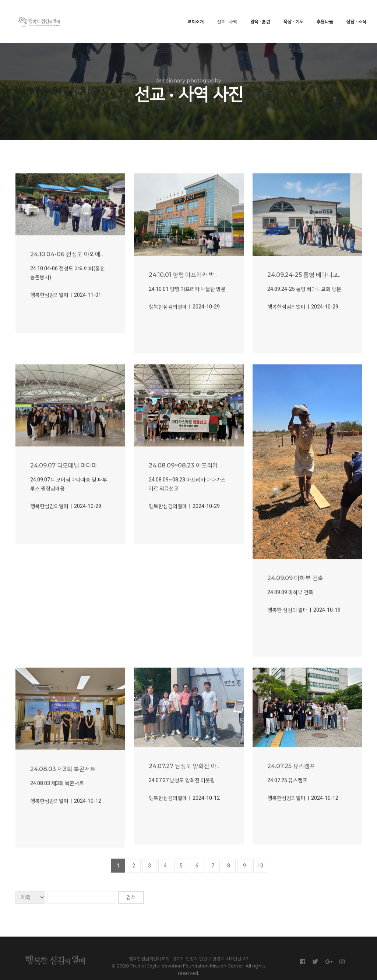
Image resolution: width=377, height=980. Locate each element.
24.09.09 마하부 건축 (295, 604)
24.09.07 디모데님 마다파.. (65, 492)
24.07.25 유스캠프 (291, 792)
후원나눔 (320, 13)
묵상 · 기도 (289, 13)
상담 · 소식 (352, 13)
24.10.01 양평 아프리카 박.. (183, 301)
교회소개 (191, 13)
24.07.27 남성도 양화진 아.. (184, 792)
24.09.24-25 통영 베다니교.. (304, 301)
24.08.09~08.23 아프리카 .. (185, 492)
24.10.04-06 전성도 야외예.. (66, 280)
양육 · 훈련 (255, 13)
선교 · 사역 (222, 13)
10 (260, 892)
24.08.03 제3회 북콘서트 (63, 795)
